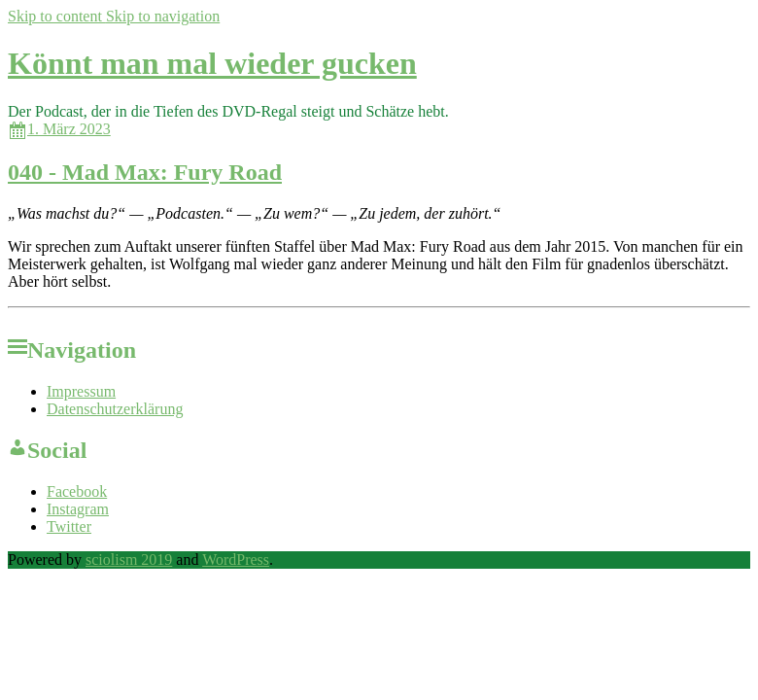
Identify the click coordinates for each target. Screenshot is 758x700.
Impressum (81, 391)
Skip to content (57, 16)
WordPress (236, 560)
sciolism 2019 (129, 560)
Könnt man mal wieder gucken (212, 63)
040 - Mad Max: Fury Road (145, 172)
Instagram (78, 509)
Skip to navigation (163, 16)
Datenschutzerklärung (115, 409)
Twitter (69, 526)
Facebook (77, 491)
